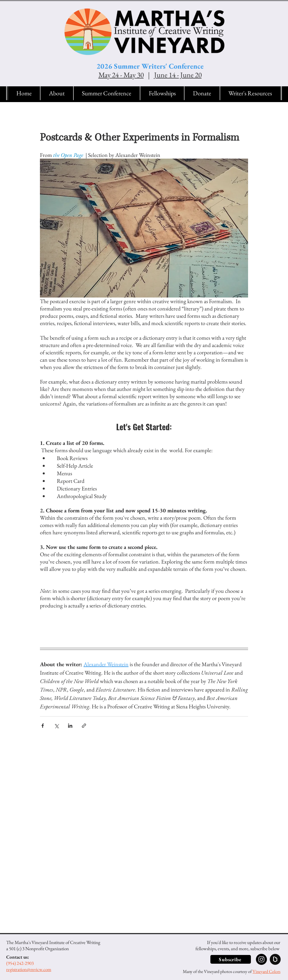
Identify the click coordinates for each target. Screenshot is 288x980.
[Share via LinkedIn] (70, 726)
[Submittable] (275, 959)
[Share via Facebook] (43, 726)
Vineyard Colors (266, 971)
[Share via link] (84, 726)
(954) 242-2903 (20, 963)
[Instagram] (261, 959)
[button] (57, 93)
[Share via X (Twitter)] (56, 726)
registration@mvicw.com (29, 969)
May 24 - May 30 (121, 75)
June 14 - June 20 (178, 75)
